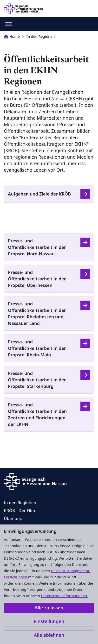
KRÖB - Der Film (20, 510)
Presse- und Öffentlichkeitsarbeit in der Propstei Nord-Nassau (37, 247)
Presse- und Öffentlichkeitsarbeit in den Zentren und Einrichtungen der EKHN (37, 414)
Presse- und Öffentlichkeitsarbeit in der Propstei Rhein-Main (37, 348)
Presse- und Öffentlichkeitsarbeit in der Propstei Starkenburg (37, 380)
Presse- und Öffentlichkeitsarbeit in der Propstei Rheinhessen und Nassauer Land (37, 313)
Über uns (13, 518)
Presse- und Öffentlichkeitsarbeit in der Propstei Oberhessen (37, 279)
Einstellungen (49, 621)
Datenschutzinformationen (64, 596)
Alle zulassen (49, 608)
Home (12, 36)
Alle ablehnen (49, 635)
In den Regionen (41, 36)
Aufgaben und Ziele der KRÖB (39, 194)
